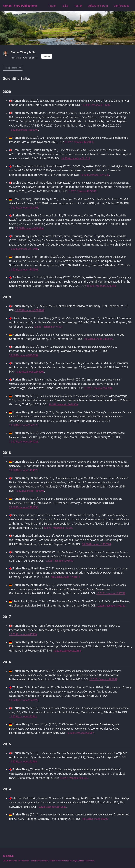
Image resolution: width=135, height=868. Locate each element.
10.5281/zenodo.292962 (38, 727)
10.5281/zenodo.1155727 (25, 617)
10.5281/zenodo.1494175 (39, 474)
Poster (78, 6)
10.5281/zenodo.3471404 (66, 331)
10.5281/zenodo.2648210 (100, 392)
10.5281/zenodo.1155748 (25, 601)
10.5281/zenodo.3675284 (25, 290)
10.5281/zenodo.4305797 (39, 130)
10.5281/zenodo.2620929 (87, 408)
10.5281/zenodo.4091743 (96, 175)
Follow (47, 56)
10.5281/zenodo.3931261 (39, 208)
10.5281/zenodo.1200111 (80, 580)
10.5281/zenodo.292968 (38, 773)
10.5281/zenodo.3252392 (25, 359)
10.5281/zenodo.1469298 (31, 494)
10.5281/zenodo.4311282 (101, 106)
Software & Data (98, 6)
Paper (52, 6)
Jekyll (74, 861)
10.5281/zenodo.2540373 (39, 429)
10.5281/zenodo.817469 (25, 646)
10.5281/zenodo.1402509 (98, 547)
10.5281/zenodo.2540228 (39, 445)
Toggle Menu (11, 68)
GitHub (10, 856)
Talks (65, 6)
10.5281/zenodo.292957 (105, 691)
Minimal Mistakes (87, 861)
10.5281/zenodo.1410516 (82, 531)
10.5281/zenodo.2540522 (25, 711)
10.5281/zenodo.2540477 (76, 789)
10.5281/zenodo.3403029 (111, 343)
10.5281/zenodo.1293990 (73, 564)
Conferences (121, 6)
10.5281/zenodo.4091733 (96, 159)
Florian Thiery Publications (20, 6)
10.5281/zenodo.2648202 (48, 375)
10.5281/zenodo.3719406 (48, 249)
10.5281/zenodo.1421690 (25, 511)
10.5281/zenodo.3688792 (31, 314)
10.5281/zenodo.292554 (83, 662)
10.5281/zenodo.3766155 (45, 228)
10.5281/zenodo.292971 (111, 830)
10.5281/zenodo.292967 (82, 744)
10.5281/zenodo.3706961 (39, 269)
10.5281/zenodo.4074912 (100, 192)
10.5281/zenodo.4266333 (96, 143)
